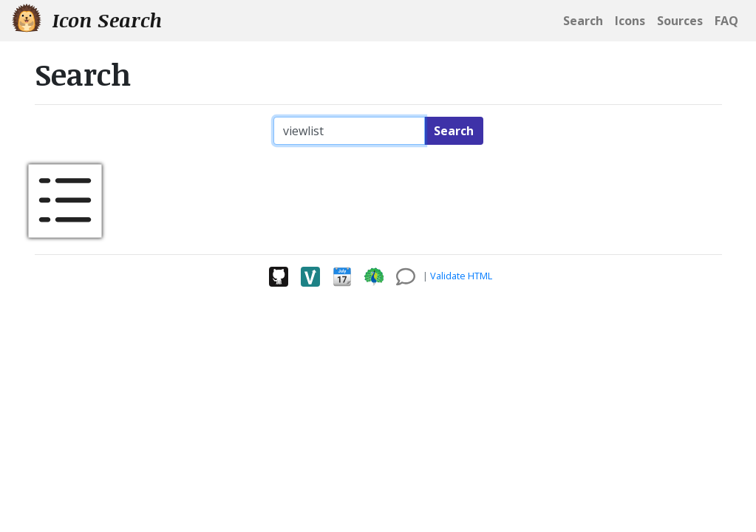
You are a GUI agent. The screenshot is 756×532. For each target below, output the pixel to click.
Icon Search (87, 20)
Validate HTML (461, 276)
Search (454, 131)
